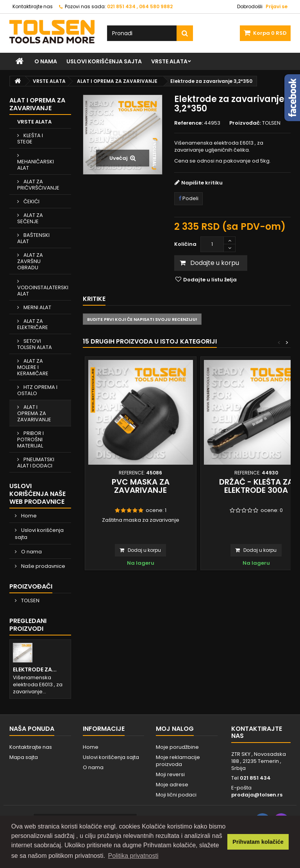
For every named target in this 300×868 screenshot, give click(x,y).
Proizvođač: (245, 123)
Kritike (94, 299)
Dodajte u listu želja (209, 280)
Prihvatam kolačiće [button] (258, 842)
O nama (46, 61)
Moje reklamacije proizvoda (178, 761)
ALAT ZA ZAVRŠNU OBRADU (30, 261)
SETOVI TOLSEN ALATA (35, 344)
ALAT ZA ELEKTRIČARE (33, 324)
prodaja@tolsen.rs (257, 795)
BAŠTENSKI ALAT (33, 238)
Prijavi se (277, 6)
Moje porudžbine (177, 747)
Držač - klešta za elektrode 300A (256, 486)
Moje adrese (172, 785)
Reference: (188, 123)
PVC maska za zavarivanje (141, 486)
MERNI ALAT (37, 307)
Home (28, 516)
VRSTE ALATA (169, 61)
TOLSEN (30, 600)
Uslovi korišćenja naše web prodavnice (37, 494)
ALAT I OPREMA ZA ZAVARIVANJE (34, 413)
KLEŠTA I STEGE (30, 139)
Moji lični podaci (176, 795)
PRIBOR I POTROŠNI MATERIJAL (30, 439)
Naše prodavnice (43, 566)
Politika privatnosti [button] (133, 856)
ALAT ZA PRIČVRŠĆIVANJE (38, 185)
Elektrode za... (35, 669)
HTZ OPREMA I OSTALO (37, 390)
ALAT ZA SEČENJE (30, 218)
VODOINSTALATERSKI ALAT (43, 291)
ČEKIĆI (31, 201)
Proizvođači (31, 586)
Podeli (188, 198)
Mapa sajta (24, 757)
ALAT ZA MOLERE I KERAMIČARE (33, 367)
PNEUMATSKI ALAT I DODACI (36, 463)
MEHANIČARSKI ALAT (36, 165)
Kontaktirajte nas (33, 6)
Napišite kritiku (202, 183)
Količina (185, 244)
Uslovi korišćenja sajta (104, 61)
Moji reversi (170, 774)
